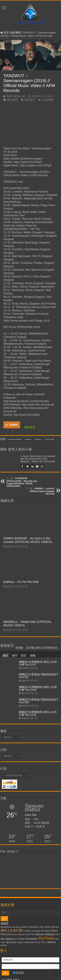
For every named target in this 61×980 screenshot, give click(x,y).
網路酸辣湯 (10, 939)
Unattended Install (32, 942)
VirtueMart (36, 931)
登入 (34, 648)
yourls (14, 934)
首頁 (5, 33)
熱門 (15, 656)
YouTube (50, 439)
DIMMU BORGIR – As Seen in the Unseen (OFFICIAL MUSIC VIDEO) (28, 540)
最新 (5, 656)
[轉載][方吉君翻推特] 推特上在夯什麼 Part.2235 (38, 713)
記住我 (18, 973)
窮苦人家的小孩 (16, 96)
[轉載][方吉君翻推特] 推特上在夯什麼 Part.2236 (38, 688)
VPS (43, 942)
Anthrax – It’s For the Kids (21, 582)
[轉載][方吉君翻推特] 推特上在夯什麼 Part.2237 (38, 663)
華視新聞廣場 (31, 939)
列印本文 (30, 427)
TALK (3, 942)
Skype (20, 942)
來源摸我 (12, 425)
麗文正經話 (11, 942)
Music (39, 439)
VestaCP (24, 927)
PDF (57, 939)
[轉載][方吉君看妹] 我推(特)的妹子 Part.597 (39, 676)
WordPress (34, 927)
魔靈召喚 (40, 934)
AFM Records (15, 439)
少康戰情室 (51, 942)
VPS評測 (20, 939)
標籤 (33, 656)
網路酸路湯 (50, 934)
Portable (27, 931)
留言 (24, 656)
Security (16, 927)
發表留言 (30, 100)
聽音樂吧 (16, 33)
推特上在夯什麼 (11, 930)
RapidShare (6, 927)
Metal (29, 439)
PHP (33, 934)
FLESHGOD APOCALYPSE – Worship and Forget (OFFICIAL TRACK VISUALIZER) (22, 482)
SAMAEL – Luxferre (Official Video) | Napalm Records (42, 491)
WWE (47, 927)
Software (55, 927)
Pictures (21, 934)
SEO (28, 934)
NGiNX (4, 945)
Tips (42, 927)
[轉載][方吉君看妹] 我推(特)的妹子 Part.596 (39, 701)
